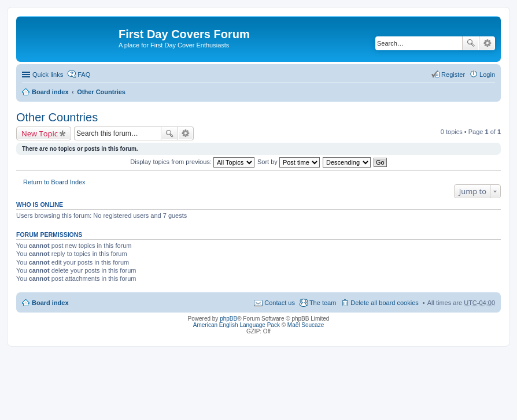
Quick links (48, 75)
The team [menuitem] (323, 303)
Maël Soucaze (306, 325)
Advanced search (487, 43)
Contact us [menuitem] (280, 303)
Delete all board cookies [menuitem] (384, 303)
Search (471, 43)
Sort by (289, 162)
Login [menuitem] (487, 75)
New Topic (40, 133)
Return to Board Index (54, 182)
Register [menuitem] (453, 75)
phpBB (228, 319)
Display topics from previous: (192, 162)
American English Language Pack (237, 325)
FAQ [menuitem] (84, 75)
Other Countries (101, 92)
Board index (50, 92)
